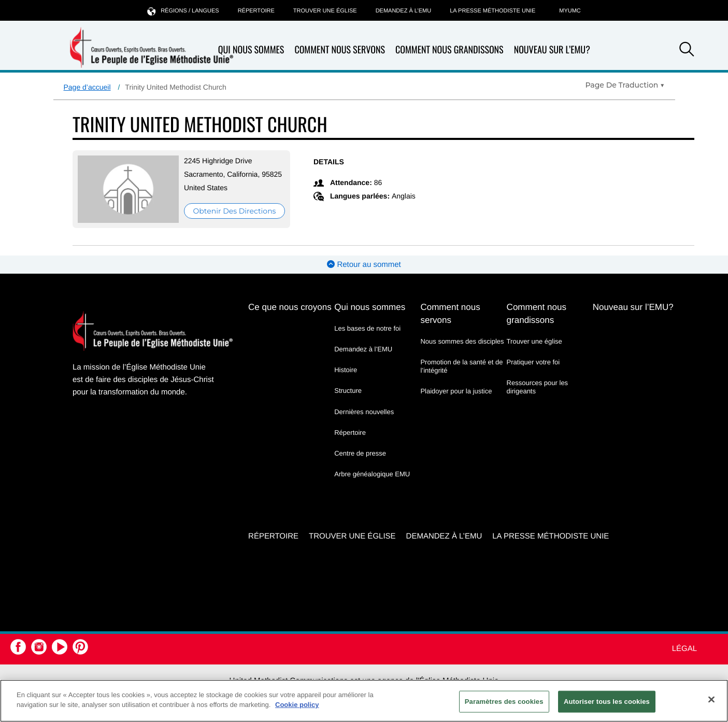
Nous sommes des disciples (462, 341)
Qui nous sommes (251, 50)
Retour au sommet (364, 265)
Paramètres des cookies (504, 702)
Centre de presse (360, 453)
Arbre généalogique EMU (372, 474)
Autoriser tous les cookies (607, 702)
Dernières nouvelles (364, 412)
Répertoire (256, 11)
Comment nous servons (340, 50)
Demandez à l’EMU (404, 11)
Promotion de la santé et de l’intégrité (461, 366)
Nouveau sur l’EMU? (552, 50)
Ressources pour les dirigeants (538, 387)
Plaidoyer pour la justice (456, 391)
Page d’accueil (87, 87)
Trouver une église (325, 11)
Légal (684, 649)
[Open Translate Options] (625, 85)
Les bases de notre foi (367, 328)
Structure (348, 391)
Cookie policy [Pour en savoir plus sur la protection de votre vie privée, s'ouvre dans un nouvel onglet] (297, 705)
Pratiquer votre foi (533, 362)
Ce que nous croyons (290, 307)
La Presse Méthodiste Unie (493, 11)
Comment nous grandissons (449, 50)
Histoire (346, 370)
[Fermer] (711, 699)
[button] (687, 51)
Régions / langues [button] (183, 11)
